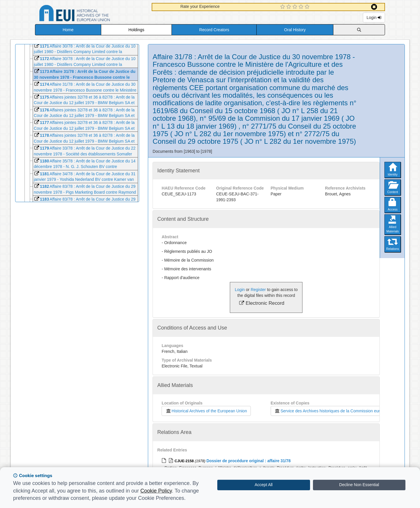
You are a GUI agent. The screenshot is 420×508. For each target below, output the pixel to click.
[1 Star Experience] (283, 7)
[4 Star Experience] (302, 7)
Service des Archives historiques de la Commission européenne (334, 411)
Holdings (136, 30)
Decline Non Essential (359, 485)
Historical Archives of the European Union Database (91, 14)
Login (374, 17)
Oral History (295, 30)
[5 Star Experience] (308, 7)
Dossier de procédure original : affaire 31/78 (249, 461)
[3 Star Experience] (296, 7)
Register (258, 290)
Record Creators (214, 30)
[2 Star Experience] (289, 7)
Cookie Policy (156, 491)
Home (68, 30)
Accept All (264, 485)
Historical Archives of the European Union (206, 411)
